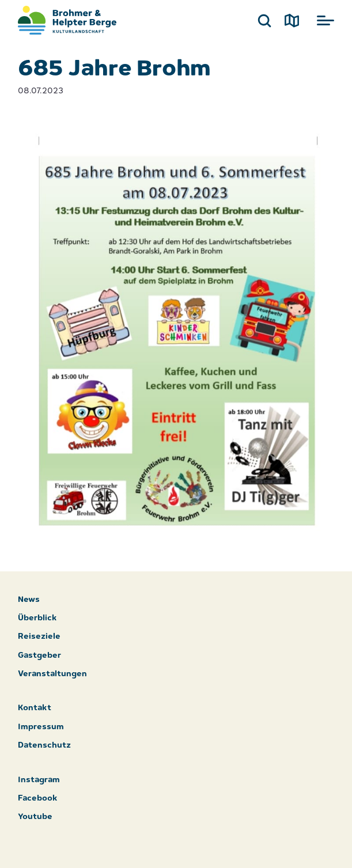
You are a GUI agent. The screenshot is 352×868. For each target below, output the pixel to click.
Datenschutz (44, 746)
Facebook (38, 799)
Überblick (37, 618)
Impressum (41, 727)
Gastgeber (39, 656)
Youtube (35, 817)
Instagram (39, 780)
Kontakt (35, 708)
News (29, 600)
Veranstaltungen (52, 674)
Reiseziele (39, 637)
